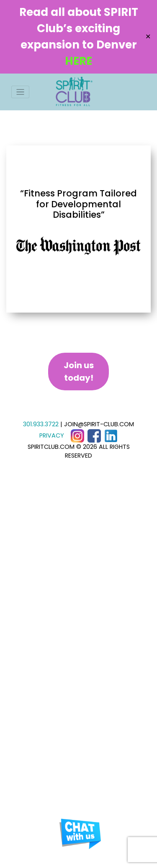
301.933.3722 (41, 424)
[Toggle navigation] (20, 92)
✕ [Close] (148, 37)
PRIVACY (52, 435)
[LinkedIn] (111, 435)
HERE (78, 61)
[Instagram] (77, 435)
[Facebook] (94, 435)
